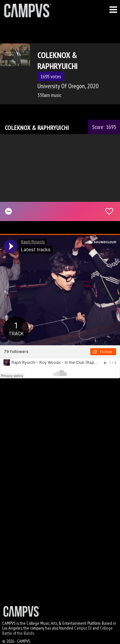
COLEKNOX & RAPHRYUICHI (37, 128)
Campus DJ (83, 628)
